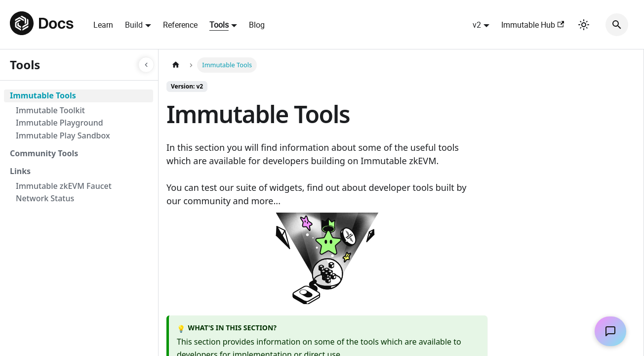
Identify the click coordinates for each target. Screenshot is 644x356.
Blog (257, 25)
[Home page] (176, 65)
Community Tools (44, 153)
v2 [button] (477, 25)
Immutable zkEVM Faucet (64, 186)
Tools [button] (219, 25)
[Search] (617, 25)
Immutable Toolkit (50, 110)
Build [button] (134, 25)
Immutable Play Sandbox (63, 135)
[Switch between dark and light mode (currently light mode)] (584, 25)
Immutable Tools (43, 95)
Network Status (45, 198)
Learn (103, 25)
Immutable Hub (533, 25)
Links (20, 171)
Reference (180, 25)
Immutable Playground (60, 123)
